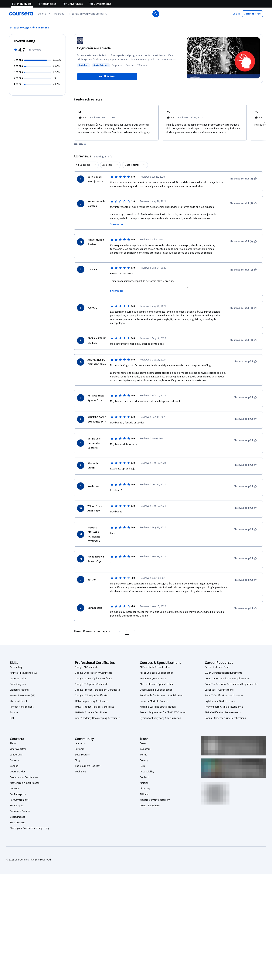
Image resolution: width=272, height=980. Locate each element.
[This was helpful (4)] (243, 203)
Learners (80, 743)
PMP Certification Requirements (223, 712)
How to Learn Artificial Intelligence (224, 707)
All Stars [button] (107, 165)
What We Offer (18, 749)
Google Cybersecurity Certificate (94, 673)
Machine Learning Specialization (158, 707)
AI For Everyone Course (153, 679)
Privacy (144, 760)
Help (142, 766)
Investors (145, 749)
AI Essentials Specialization (155, 667)
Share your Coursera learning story (30, 828)
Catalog (14, 766)
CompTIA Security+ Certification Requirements (231, 684)
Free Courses (17, 823)
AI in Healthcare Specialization (157, 684)
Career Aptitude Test (217, 667)
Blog (77, 760)
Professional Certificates (24, 777)
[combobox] (111, 14)
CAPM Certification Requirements (224, 673)
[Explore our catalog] (44, 14)
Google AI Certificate (87, 667)
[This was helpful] (245, 362)
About (13, 743)
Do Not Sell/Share (150, 806)
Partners (80, 749)
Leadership (16, 755)
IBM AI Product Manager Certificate (94, 707)
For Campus (17, 806)
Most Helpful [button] (132, 165)
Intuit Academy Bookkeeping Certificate (97, 718)
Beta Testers (82, 755)
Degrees (15, 789)
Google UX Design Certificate (91, 696)
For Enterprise (18, 794)
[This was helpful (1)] (243, 308)
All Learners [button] (83, 165)
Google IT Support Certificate (92, 684)
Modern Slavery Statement (155, 800)
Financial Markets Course (154, 701)
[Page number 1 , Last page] (127, 631)
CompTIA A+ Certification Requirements (227, 679)
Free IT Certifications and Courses (224, 696)
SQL (12, 718)
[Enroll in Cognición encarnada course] (107, 77)
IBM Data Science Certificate (91, 712)
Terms (143, 755)
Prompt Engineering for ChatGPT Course (163, 712)
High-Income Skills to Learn (220, 701)
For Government (19, 800)
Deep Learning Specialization (156, 690)
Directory (145, 789)
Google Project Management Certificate (97, 690)
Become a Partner (20, 811)
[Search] (156, 14)
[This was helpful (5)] (243, 179)
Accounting (16, 667)
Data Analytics (18, 684)
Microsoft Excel (18, 701)
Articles (144, 783)
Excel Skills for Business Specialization (161, 696)
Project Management (22, 707)
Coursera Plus (18, 772)
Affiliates (145, 794)
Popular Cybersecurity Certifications (225, 718)
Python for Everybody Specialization (160, 718)
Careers (14, 760)
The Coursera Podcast (88, 766)
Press (143, 743)
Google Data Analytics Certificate (93, 679)
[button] (59, 14)
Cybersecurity (18, 679)
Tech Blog (80, 772)
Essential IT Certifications (219, 690)
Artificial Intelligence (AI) (23, 673)
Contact (144, 777)
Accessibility (147, 772)
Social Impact (17, 817)
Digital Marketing (19, 690)
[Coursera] (21, 14)
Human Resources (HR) (23, 696)
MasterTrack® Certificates (25, 783)
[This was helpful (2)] (243, 242)
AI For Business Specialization (157, 673)
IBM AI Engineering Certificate (91, 701)
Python (14, 712)
